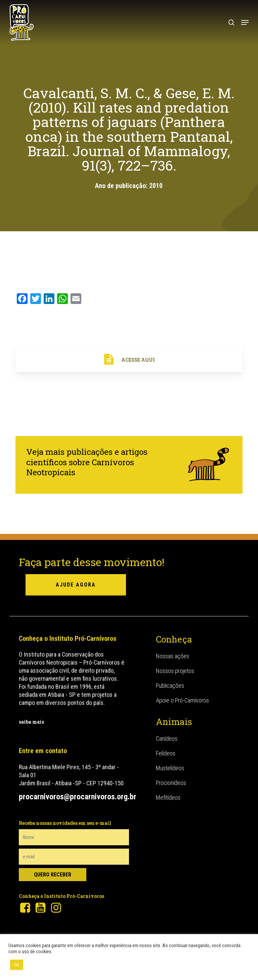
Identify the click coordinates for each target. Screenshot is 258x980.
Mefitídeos (168, 798)
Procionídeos (171, 783)
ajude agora (76, 585)
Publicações (170, 686)
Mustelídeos (170, 768)
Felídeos (166, 753)
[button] (245, 22)
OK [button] (17, 965)
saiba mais (31, 722)
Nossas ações (173, 656)
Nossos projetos (175, 671)
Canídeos (167, 739)
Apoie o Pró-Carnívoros (182, 700)
